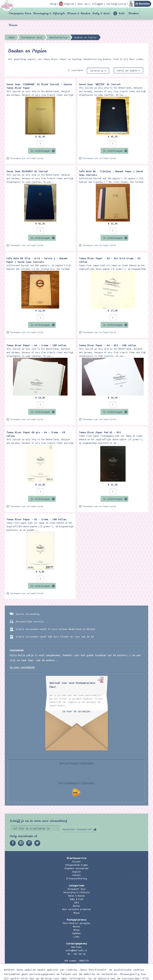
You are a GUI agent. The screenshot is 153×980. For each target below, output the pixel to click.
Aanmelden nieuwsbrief (77, 829)
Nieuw (13, 25)
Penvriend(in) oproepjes (76, 923)
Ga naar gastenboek (22, 667)
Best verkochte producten (76, 909)
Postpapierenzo (76, 920)
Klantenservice (76, 858)
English (76, 872)
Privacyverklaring (76, 878)
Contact (76, 875)
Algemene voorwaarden (76, 868)
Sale (122, 13)
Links (76, 937)
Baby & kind (101, 13)
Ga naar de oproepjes (76, 711)
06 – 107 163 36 (76, 954)
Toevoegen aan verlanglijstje (27, 158)
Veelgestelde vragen (76, 865)
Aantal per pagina (128, 71)
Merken (134, 13)
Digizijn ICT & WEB (134, 976)
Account (76, 862)
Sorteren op (98, 71)
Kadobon (76, 933)
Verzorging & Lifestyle (49, 13)
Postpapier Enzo (20, 13)
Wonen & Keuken (79, 13)
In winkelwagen (40, 151)
